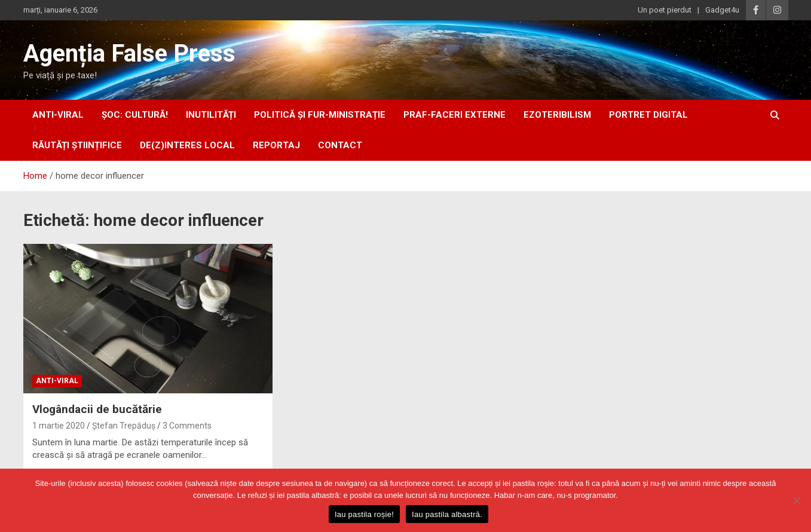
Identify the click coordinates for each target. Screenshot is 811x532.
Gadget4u (722, 10)
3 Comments (187, 426)
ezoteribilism (557, 115)
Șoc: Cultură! (135, 115)
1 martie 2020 (59, 426)
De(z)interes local (187, 145)
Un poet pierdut (665, 10)
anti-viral (58, 115)
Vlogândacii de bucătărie (97, 409)
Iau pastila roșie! (364, 514)
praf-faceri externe (455, 115)
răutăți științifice (77, 145)
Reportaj (276, 145)
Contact (340, 145)
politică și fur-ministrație (320, 115)
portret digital (648, 115)
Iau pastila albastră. (447, 514)
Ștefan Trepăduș (124, 426)
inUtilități (211, 115)
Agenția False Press (129, 53)
